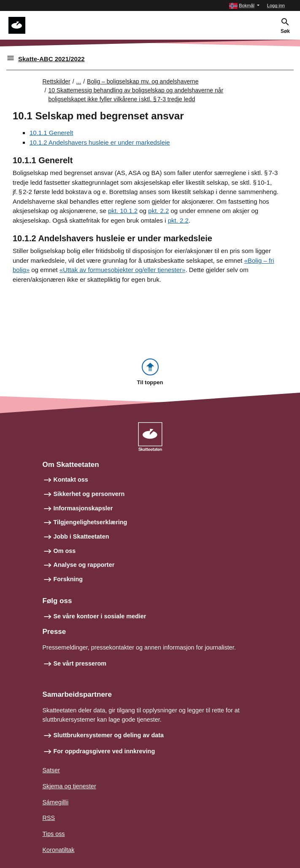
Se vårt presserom (80, 663)
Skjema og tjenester (69, 786)
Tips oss (54, 834)
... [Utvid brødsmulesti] (79, 81)
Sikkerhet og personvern (89, 494)
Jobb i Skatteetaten (81, 536)
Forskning (68, 579)
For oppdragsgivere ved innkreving (104, 751)
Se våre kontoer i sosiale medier (100, 616)
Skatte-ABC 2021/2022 (51, 59)
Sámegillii (56, 802)
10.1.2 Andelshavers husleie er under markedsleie (100, 142)
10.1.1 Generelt (51, 133)
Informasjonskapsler (83, 508)
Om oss (65, 551)
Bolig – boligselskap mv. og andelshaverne (143, 81)
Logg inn (276, 5)
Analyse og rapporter (84, 565)
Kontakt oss (71, 480)
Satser (51, 770)
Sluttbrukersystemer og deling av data (109, 735)
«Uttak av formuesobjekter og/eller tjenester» (122, 270)
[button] (244, 6)
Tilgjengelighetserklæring (91, 522)
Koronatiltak (59, 850)
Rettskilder (57, 81)
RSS (49, 818)
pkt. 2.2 (158, 211)
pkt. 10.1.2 (123, 211)
